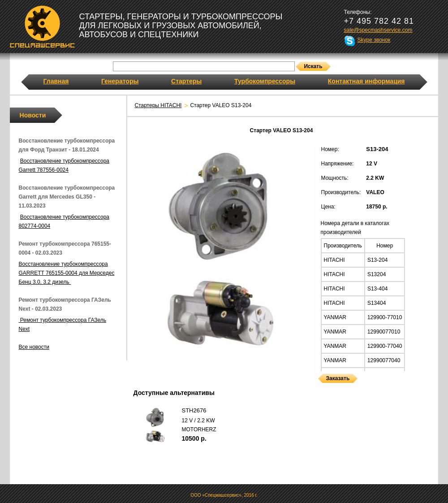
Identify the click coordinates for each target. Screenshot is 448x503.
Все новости (34, 347)
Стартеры (186, 81)
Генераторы (120, 81)
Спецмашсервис (42, 26)
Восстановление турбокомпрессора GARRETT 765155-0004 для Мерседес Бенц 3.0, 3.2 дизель (67, 273)
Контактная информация (366, 81)
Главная (56, 81)
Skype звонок (374, 40)
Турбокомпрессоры (265, 81)
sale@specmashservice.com (378, 30)
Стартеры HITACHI (158, 105)
